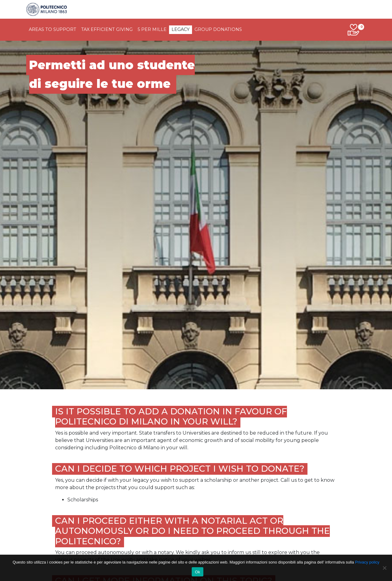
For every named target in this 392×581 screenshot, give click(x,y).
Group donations (218, 29)
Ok (197, 572)
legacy (181, 29)
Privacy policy (367, 562)
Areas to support (53, 29)
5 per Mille (152, 29)
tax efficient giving (107, 29)
